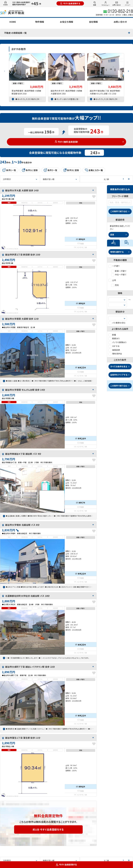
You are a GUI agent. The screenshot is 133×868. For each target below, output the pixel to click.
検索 (95, 4)
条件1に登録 (30, 170)
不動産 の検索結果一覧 (15, 33)
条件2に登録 (71, 170)
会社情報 (93, 22)
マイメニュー (106, 4)
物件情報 (40, 22)
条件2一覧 (50, 170)
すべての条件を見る (119, 366)
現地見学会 (115, 354)
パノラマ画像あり (118, 342)
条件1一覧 (9, 170)
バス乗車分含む (117, 323)
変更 (112, 235)
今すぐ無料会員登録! (67, 142)
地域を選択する (117, 252)
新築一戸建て (119, 271)
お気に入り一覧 (94, 170)
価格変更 (114, 350)
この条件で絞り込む (119, 211)
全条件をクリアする (119, 375)
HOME (5, 3)
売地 (115, 285)
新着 (112, 335)
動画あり (114, 338)
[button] (128, 70)
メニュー (128, 4)
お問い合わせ (117, 4)
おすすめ (114, 346)
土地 (112, 280)
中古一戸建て (119, 275)
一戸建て (114, 266)
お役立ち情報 (66, 22)
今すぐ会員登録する (70, 3)
